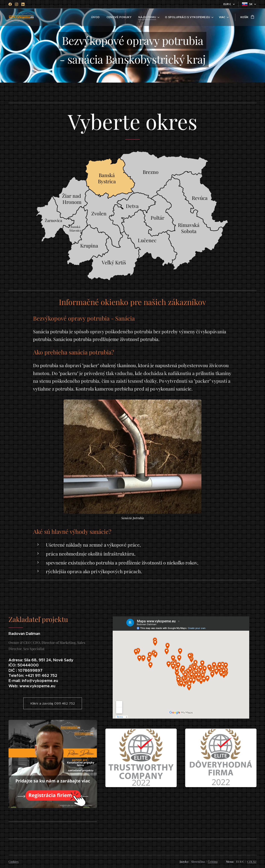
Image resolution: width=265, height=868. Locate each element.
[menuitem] (52, 17)
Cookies (14, 862)
